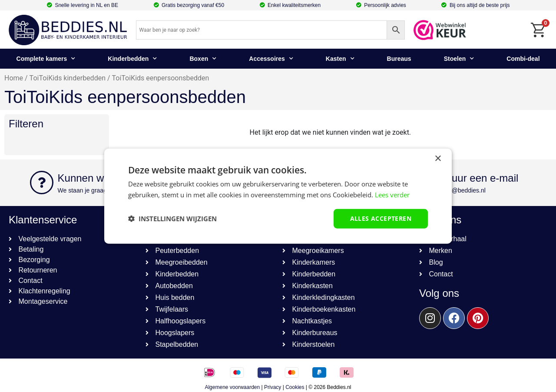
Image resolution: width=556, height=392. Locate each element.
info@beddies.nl (464, 190)
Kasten (340, 59)
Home (14, 78)
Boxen (203, 59)
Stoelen (459, 59)
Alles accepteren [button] (381, 218)
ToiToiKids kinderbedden (68, 78)
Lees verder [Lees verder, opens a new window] (392, 195)
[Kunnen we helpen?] (42, 183)
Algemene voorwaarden (232, 387)
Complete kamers (46, 59)
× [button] (438, 159)
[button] (172, 219)
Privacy (273, 387)
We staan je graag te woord (95, 190)
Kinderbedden (132, 59)
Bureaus (399, 59)
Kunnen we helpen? (104, 178)
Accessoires (271, 59)
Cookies (295, 387)
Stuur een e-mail (480, 178)
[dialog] (278, 196)
